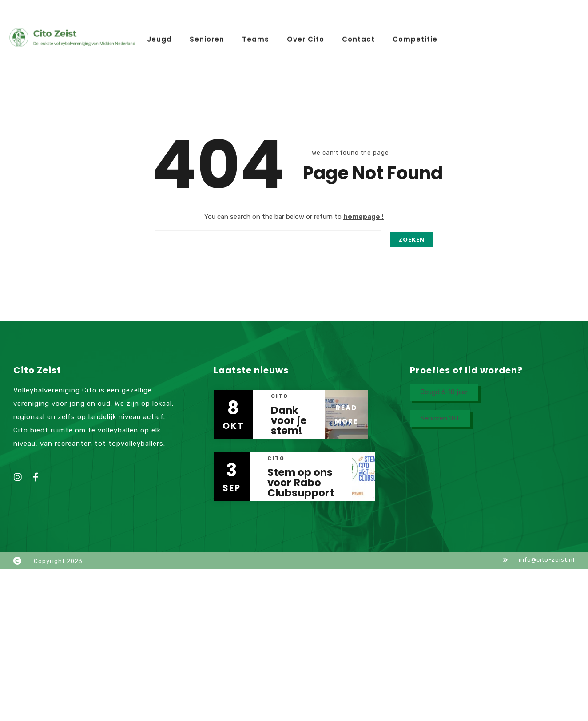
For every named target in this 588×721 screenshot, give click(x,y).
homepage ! (364, 217)
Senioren (207, 38)
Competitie (415, 38)
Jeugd (159, 38)
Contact (358, 38)
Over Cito (306, 38)
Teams (256, 38)
